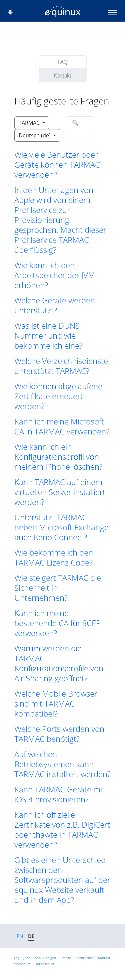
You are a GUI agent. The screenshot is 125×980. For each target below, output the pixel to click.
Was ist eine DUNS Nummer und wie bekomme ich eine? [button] (48, 336)
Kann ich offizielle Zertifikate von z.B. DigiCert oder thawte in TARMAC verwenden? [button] (62, 830)
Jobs (27, 958)
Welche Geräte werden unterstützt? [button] (55, 305)
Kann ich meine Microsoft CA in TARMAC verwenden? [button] (62, 426)
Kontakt (62, 76)
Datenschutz (45, 964)
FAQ (63, 62)
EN (20, 936)
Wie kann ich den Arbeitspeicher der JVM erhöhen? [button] (55, 275)
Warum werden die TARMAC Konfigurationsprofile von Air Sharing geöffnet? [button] (59, 663)
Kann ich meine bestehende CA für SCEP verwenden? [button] (57, 623)
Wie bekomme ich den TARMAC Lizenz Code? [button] (54, 558)
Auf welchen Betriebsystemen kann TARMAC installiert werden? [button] (62, 764)
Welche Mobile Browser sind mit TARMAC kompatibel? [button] (56, 704)
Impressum (21, 964)
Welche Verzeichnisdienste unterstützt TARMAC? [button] (61, 366)
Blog (16, 958)
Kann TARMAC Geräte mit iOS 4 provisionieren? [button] (59, 794)
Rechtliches (84, 958)
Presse (66, 958)
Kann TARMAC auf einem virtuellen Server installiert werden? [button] (60, 492)
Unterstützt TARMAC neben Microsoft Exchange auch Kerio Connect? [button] (61, 527)
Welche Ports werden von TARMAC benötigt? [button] (59, 734)
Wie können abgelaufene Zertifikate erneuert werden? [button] (58, 396)
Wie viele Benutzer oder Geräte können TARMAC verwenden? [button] (57, 165)
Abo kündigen (45, 958)
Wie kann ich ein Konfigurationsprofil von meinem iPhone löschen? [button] (58, 457)
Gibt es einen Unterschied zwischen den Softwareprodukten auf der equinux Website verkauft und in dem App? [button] (62, 880)
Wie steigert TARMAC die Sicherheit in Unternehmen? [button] (58, 588)
